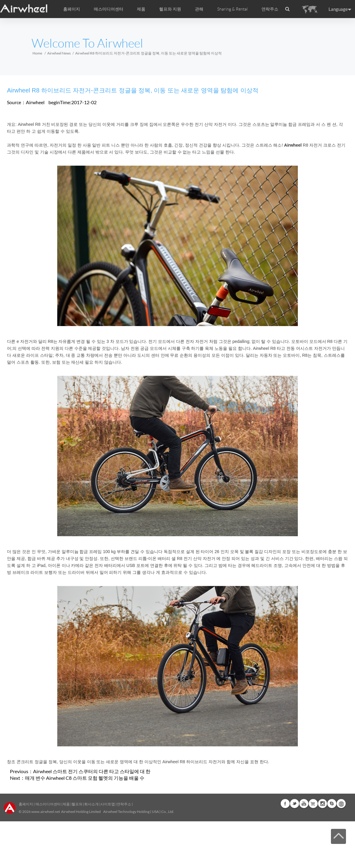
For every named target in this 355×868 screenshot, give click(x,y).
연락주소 (270, 9)
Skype (332, 804)
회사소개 (92, 804)
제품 (141, 9)
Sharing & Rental (232, 9)
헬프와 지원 (170, 9)
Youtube (304, 804)
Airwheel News (59, 53)
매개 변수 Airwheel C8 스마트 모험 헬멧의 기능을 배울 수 (85, 778)
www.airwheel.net (46, 812)
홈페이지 (72, 9)
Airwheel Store (313, 804)
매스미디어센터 (48, 804)
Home (37, 53)
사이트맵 (108, 804)
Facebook (285, 804)
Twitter (295, 804)
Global (341, 804)
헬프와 (77, 804)
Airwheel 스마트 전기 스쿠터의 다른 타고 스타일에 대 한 (92, 771)
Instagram (323, 804)
